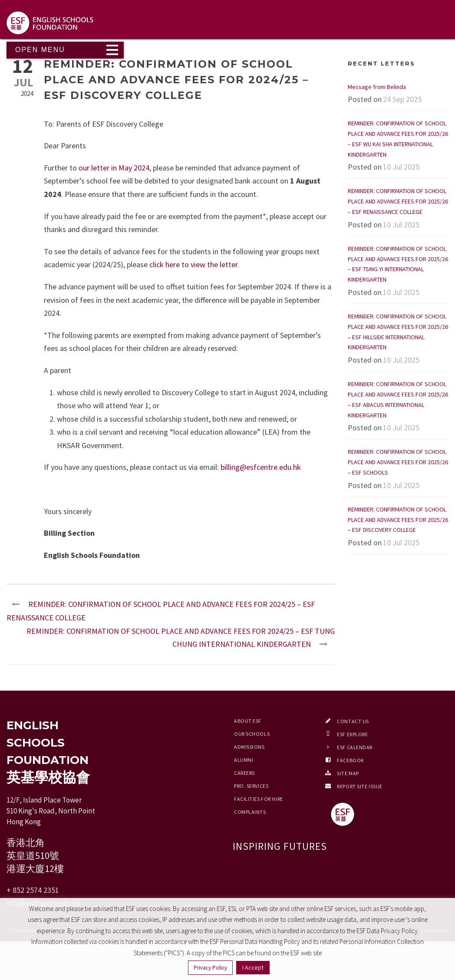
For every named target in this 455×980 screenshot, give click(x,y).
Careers (244, 773)
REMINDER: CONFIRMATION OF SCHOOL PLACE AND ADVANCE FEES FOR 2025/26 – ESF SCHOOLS (398, 462)
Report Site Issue (360, 786)
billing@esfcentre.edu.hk (261, 467)
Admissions (249, 747)
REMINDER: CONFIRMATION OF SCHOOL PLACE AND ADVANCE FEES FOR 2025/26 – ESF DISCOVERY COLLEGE (398, 520)
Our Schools (252, 734)
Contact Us (353, 721)
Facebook (350, 760)
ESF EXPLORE (352, 734)
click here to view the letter (193, 264)
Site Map (348, 773)
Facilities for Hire (259, 799)
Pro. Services (251, 786)
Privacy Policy (210, 968)
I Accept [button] (253, 967)
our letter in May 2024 (114, 168)
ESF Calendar (355, 747)
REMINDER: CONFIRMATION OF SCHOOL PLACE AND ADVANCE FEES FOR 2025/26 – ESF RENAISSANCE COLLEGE (398, 201)
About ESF (248, 721)
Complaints (250, 812)
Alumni (244, 760)
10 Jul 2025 (401, 167)
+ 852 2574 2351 (33, 890)
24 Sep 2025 (402, 99)
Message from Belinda (377, 87)
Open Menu (40, 50)
